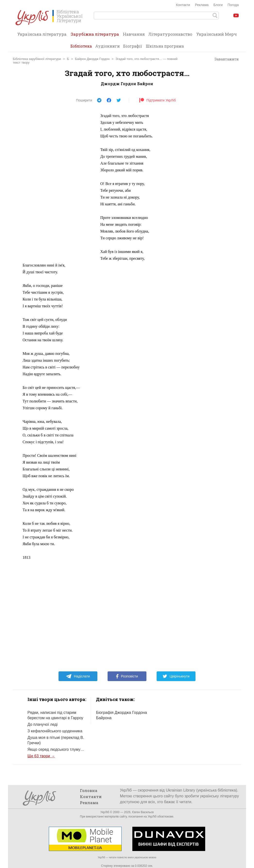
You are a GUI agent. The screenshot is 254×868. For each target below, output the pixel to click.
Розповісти (127, 676)
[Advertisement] (59, 185)
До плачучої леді (42, 724)
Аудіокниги (107, 46)
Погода (233, 5)
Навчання (134, 34)
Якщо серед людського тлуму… (56, 749)
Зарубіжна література (95, 36)
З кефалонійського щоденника (55, 731)
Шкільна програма (165, 46)
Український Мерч (216, 34)
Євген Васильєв (143, 812)
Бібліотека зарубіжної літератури (37, 59)
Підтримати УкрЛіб (157, 100)
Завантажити (224, 59)
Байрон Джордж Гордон (92, 59)
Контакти (183, 5)
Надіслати (78, 676)
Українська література (42, 34)
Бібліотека (81, 46)
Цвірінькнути (176, 676)
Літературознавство (170, 34)
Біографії (133, 46)
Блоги (218, 5)
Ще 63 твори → (41, 756)
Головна (89, 790)
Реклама (202, 5)
